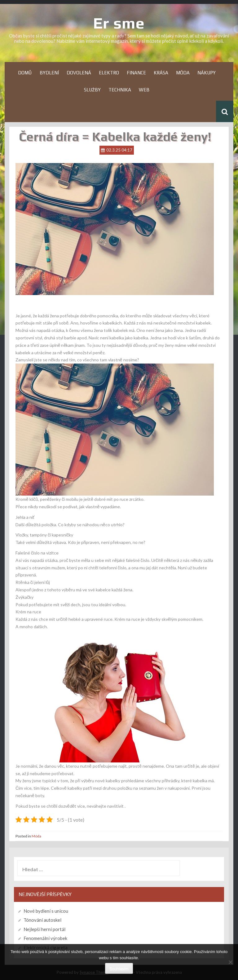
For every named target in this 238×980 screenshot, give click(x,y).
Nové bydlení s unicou (46, 911)
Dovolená (79, 73)
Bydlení (49, 73)
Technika (120, 90)
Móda (183, 73)
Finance (136, 73)
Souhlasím (119, 969)
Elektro (109, 73)
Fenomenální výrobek (45, 938)
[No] (230, 962)
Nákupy (207, 73)
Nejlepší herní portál (44, 929)
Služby (92, 90)
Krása (161, 73)
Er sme (119, 23)
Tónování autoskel (42, 920)
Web (144, 90)
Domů (25, 73)
